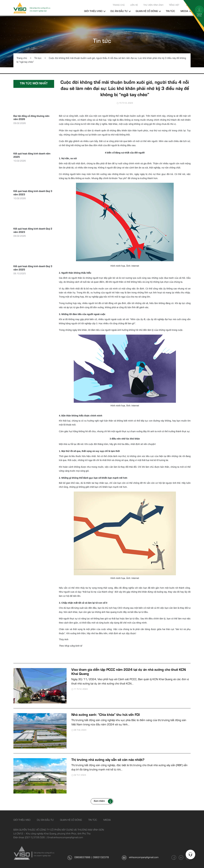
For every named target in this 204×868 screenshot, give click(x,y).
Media (107, 820)
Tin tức (170, 11)
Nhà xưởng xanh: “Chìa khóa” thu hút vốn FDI (106, 715)
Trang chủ (119, 5)
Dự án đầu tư (119, 11)
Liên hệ (134, 5)
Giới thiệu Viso (93, 11)
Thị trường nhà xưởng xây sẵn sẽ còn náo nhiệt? (108, 760)
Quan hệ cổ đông (147, 11)
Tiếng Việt (174, 5)
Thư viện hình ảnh (153, 5)
